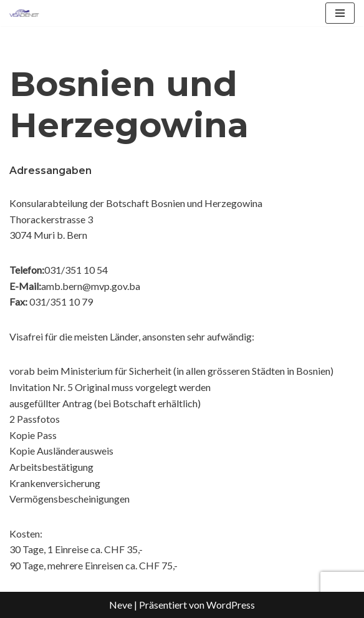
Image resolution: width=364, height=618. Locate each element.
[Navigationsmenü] (340, 13)
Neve (121, 605)
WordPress (231, 605)
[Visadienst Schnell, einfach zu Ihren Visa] (24, 13)
